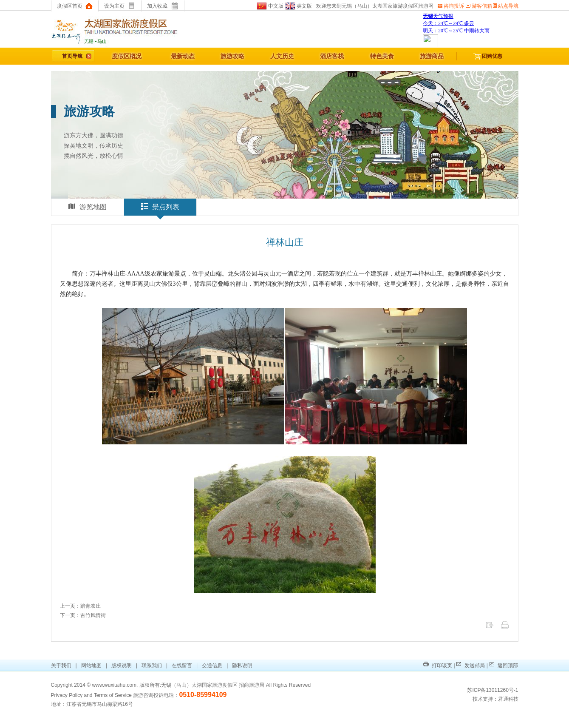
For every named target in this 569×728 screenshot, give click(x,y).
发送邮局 (471, 665)
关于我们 (62, 665)
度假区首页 (75, 6)
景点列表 (160, 209)
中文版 (270, 6)
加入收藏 (163, 6)
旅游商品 (432, 56)
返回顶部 (504, 665)
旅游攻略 (232, 56)
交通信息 (212, 665)
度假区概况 (127, 56)
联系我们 (152, 665)
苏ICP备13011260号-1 (493, 690)
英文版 (298, 6)
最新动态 (183, 56)
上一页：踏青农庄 (80, 606)
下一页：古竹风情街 (83, 615)
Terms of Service (113, 695)
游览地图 (88, 207)
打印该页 (438, 665)
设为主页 (120, 6)
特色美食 (382, 56)
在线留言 (182, 665)
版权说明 (122, 665)
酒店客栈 (332, 56)
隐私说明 (242, 665)
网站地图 (91, 665)
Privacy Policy (67, 695)
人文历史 (282, 56)
